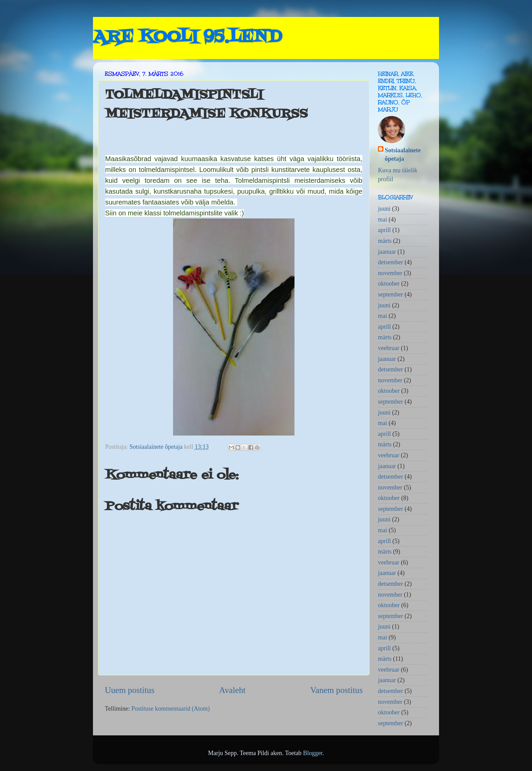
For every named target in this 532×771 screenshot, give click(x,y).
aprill (384, 230)
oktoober (389, 284)
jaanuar (387, 252)
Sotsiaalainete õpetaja (403, 155)
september (391, 294)
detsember (391, 262)
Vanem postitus (336, 690)
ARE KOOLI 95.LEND (187, 37)
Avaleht (232, 690)
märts (385, 241)
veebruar (389, 348)
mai (383, 219)
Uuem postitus (130, 690)
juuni (384, 209)
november (390, 273)
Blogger (313, 753)
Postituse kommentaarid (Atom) (170, 709)
